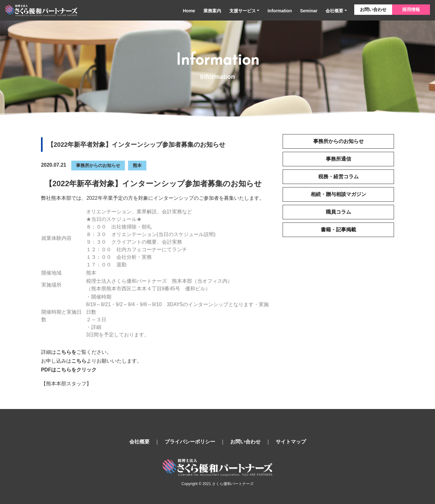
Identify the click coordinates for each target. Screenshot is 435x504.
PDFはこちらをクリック (69, 370)
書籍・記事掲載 (338, 230)
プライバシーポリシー (190, 442)
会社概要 (334, 11)
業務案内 (212, 11)
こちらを (66, 352)
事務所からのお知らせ (98, 165)
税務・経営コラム (338, 177)
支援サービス (243, 11)
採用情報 (411, 9)
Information (280, 11)
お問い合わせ (373, 9)
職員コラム (338, 212)
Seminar (309, 11)
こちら (79, 361)
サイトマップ (291, 442)
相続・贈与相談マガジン (338, 194)
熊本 (137, 165)
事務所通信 (338, 159)
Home (189, 11)
